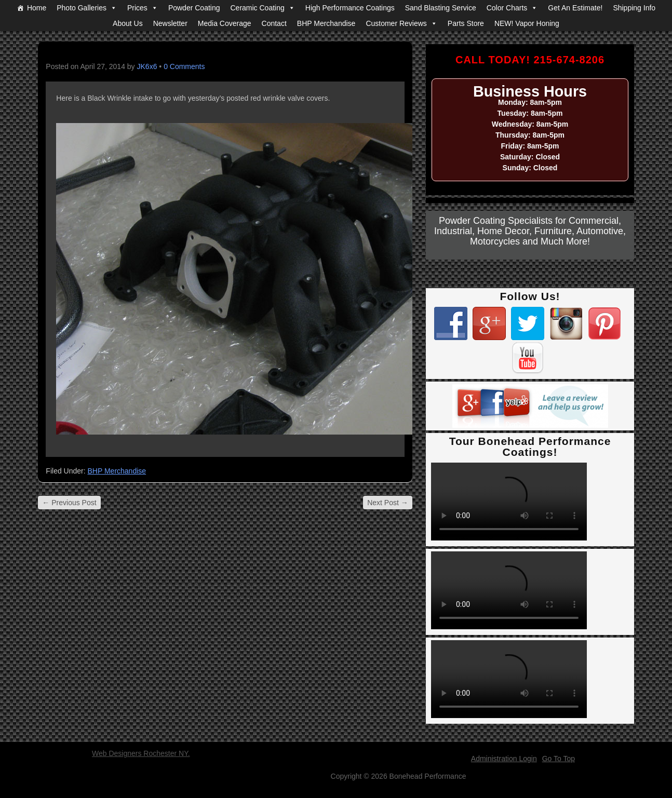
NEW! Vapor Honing (527, 23)
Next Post (388, 503)
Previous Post (69, 503)
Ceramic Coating (258, 8)
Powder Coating (194, 8)
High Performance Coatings (350, 8)
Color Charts (507, 8)
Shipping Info (634, 8)
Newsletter (170, 23)
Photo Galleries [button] (82, 8)
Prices (137, 8)
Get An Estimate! (575, 8)
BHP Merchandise (326, 23)
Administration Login (504, 759)
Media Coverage (225, 23)
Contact (274, 23)
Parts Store (466, 23)
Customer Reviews (396, 23)
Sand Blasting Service (441, 8)
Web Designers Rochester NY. (141, 753)
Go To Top (559, 759)
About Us (128, 23)
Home (37, 8)
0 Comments (184, 66)
